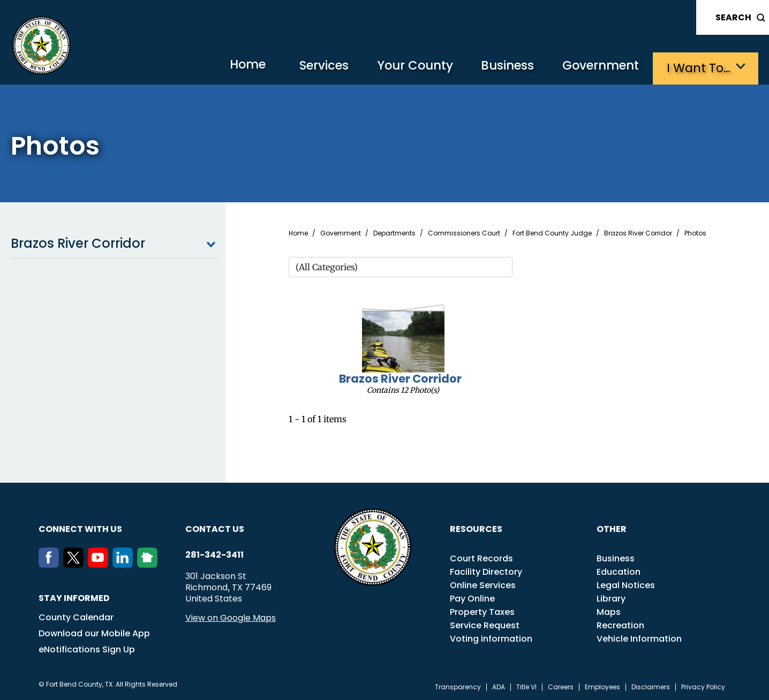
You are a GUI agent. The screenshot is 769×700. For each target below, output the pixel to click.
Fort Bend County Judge (552, 232)
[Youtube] (100, 564)
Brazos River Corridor (115, 242)
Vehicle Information (639, 638)
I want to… (699, 67)
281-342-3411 (214, 554)
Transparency (458, 686)
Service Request (485, 624)
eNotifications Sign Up (87, 648)
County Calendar (76, 616)
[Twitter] (76, 564)
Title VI (526, 686)
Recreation (620, 624)
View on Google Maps (231, 617)
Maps (609, 611)
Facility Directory (486, 571)
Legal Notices (626, 584)
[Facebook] (51, 564)
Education (619, 571)
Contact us (215, 528)
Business (501, 67)
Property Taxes (482, 611)
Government (598, 67)
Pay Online (472, 598)
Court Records (481, 557)
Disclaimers (651, 686)
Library (611, 598)
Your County (405, 67)
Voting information (491, 638)
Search (733, 17)
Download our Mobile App (94, 632)
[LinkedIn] (125, 564)
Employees (602, 686)
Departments (394, 232)
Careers (561, 686)
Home (231, 67)
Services (311, 67)
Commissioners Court (464, 232)
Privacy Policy (703, 686)
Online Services (483, 584)
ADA (499, 686)
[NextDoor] (149, 564)
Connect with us (80, 528)
